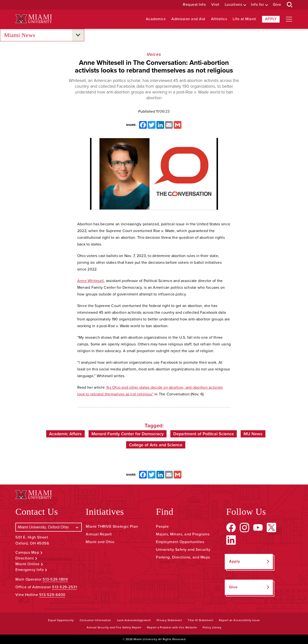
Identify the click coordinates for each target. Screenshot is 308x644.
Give (277, 5)
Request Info (194, 5)
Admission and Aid (188, 19)
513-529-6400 (52, 595)
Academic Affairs (65, 434)
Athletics (219, 19)
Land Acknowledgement (134, 620)
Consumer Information (95, 620)
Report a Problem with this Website (172, 627)
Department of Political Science (204, 434)
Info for (257, 5)
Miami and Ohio (100, 542)
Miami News (20, 35)
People (162, 527)
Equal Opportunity (61, 620)
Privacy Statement (169, 620)
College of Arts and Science (156, 445)
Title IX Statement (200, 620)
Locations (234, 5)
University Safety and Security (183, 550)
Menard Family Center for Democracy (128, 434)
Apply (271, 19)
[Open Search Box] (290, 5)
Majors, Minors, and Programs (183, 534)
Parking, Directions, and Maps (183, 557)
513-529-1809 (55, 579)
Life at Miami (244, 19)
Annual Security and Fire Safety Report (114, 627)
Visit (215, 5)
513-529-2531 (64, 587)
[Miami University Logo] (34, 19)
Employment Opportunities (180, 542)
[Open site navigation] (289, 19)
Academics (156, 19)
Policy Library (212, 627)
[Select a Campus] (49, 527)
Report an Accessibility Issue (239, 620)
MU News (253, 434)
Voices (154, 54)
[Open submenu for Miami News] (78, 35)
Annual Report (99, 534)
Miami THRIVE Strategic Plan (112, 527)
